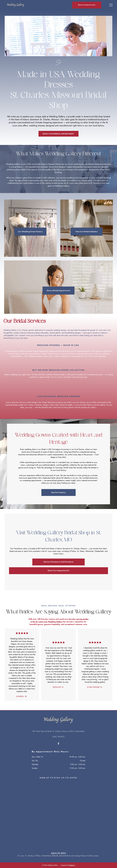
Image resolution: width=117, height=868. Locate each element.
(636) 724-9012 (58, 737)
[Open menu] (111, 5)
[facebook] (58, 744)
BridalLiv (72, 865)
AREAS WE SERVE (59, 853)
